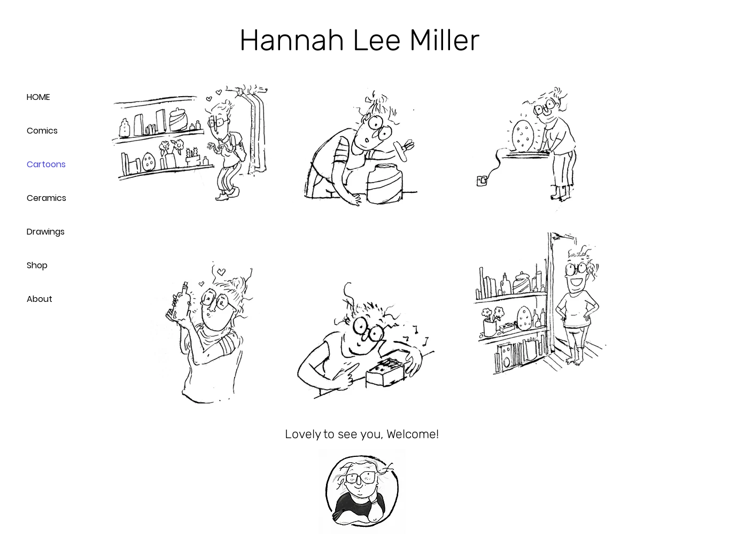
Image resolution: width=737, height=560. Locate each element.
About (40, 299)
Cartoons (46, 164)
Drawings (46, 232)
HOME (38, 97)
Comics (42, 131)
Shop (37, 265)
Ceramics (46, 198)
